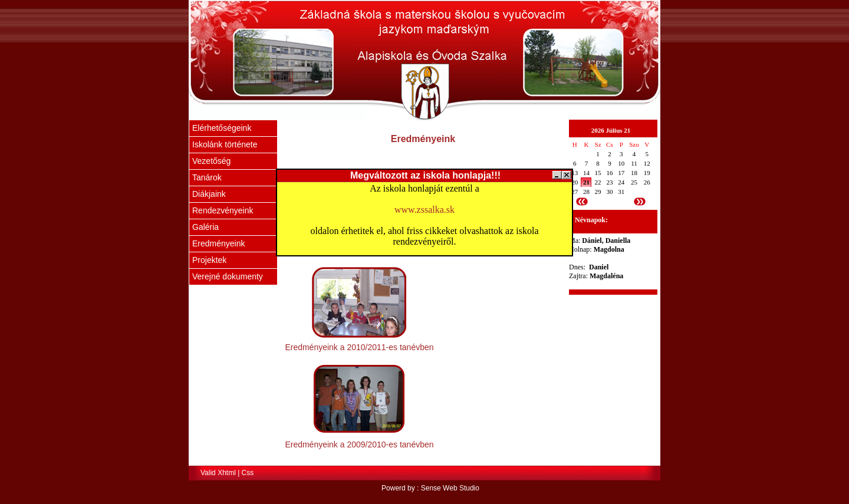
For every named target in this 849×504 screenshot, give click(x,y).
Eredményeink (219, 243)
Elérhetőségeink (222, 128)
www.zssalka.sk (424, 210)
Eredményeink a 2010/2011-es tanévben (359, 347)
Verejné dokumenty (228, 276)
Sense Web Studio (450, 488)
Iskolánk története (225, 144)
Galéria (205, 227)
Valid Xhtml (218, 473)
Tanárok (207, 177)
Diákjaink (209, 194)
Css (248, 473)
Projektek (209, 260)
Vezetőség (211, 161)
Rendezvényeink (223, 210)
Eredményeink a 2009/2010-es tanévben (359, 444)
